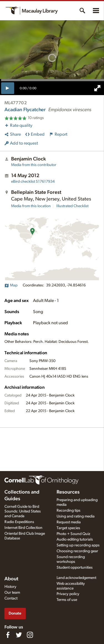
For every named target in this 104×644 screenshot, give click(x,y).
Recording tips (69, 511)
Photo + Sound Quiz (73, 534)
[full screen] (97, 88)
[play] (8, 88)
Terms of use (67, 600)
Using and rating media (76, 516)
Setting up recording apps (78, 545)
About (11, 579)
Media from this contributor (34, 165)
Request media (69, 522)
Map (11, 285)
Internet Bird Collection (23, 528)
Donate (15, 613)
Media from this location (31, 206)
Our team (12, 593)
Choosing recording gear (77, 551)
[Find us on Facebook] (8, 635)
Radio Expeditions (19, 522)
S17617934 (33, 182)
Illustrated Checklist (72, 206)
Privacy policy (68, 594)
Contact (11, 598)
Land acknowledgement (76, 578)
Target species (68, 528)
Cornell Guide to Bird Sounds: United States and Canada (23, 511)
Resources (68, 492)
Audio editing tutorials (75, 539)
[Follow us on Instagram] (30, 635)
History (10, 587)
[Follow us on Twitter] (19, 635)
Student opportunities (75, 568)
